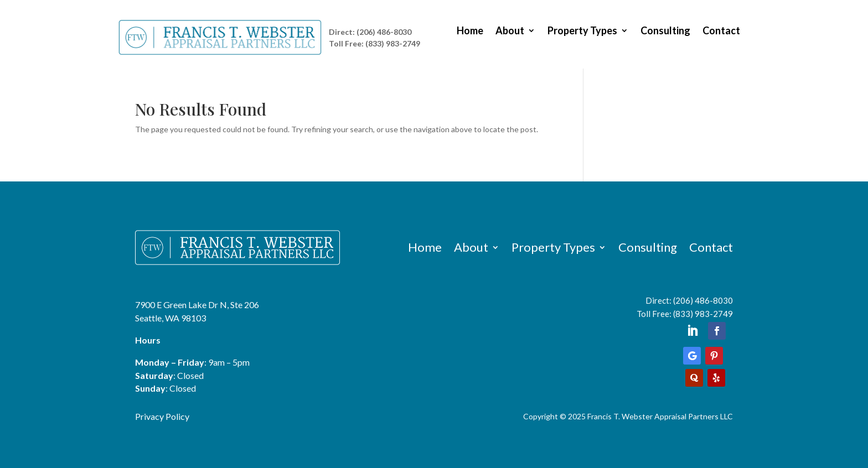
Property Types (582, 32)
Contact (721, 32)
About (510, 32)
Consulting (665, 32)
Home (470, 32)
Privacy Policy (162, 416)
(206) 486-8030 (703, 300)
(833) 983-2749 (703, 314)
